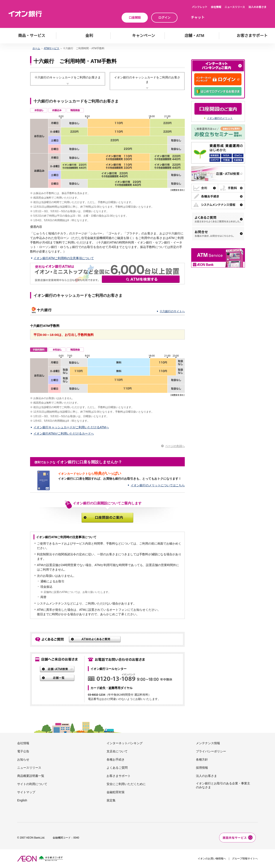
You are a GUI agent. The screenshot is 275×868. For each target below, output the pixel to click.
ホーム (36, 48)
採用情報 (202, 768)
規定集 (111, 800)
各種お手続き (116, 759)
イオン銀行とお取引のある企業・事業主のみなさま (223, 785)
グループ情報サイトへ (245, 859)
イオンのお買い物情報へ (212, 859)
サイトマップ (26, 792)
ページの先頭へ (175, 446)
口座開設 (135, 18)
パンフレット (200, 7)
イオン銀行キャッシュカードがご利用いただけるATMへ (71, 427)
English (22, 800)
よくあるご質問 (117, 768)
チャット (198, 18)
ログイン (164, 18)
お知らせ (23, 759)
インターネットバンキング (125, 743)
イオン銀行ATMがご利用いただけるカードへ (64, 433)
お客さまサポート (119, 776)
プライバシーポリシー (211, 751)
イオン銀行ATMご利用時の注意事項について (64, 258)
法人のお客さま (257, 7)
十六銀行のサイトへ (172, 311)
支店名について (117, 751)
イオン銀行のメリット (220, 118)
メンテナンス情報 (208, 743)
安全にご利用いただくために (126, 784)
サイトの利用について (32, 784)
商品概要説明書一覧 (31, 776)
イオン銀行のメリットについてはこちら (158, 485)
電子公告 (23, 751)
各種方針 (202, 759)
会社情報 (216, 7)
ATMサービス (52, 48)
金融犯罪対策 (116, 792)
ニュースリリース (235, 7)
